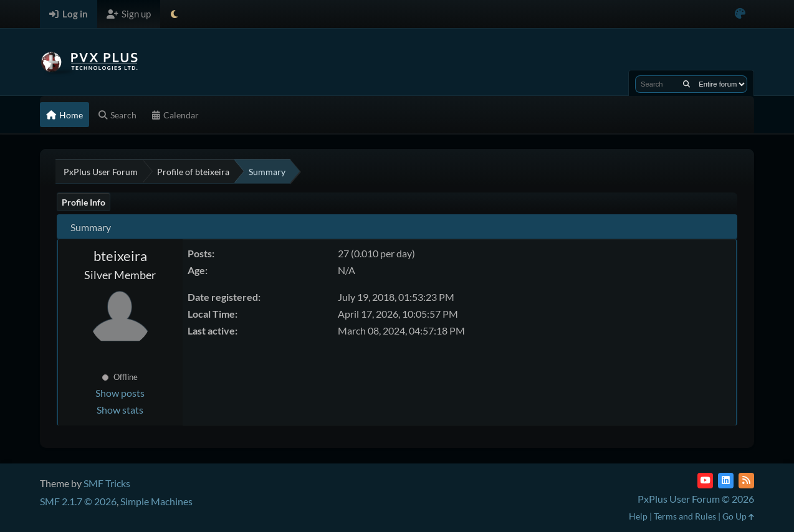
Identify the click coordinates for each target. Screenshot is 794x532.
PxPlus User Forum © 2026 (696, 499)
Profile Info (84, 202)
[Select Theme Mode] (174, 14)
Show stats (120, 410)
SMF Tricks (107, 483)
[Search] (686, 84)
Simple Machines (156, 501)
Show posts (120, 393)
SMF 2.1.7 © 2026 (78, 501)
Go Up (738, 516)
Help (638, 516)
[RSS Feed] (746, 481)
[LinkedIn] (726, 481)
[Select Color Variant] (740, 14)
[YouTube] (705, 481)
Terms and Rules (685, 516)
